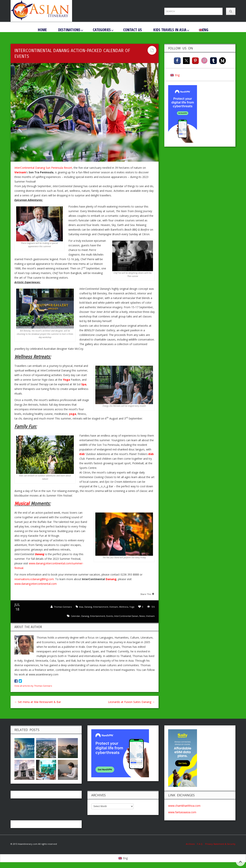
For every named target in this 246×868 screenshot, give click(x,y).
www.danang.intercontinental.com (36, 584)
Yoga (132, 607)
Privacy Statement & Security (220, 844)
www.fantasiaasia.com (182, 812)
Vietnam (114, 607)
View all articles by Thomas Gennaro (33, 686)
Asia (81, 607)
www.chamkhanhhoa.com (184, 806)
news (142, 616)
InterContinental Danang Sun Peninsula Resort (43, 168)
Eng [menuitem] (177, 75)
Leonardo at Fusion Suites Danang (131, 702)
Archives (191, 844)
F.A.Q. (200, 844)
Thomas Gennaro (63, 607)
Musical (22, 504)
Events (110, 616)
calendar (76, 616)
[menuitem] (204, 30)
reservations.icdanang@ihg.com (34, 579)
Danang (111, 579)
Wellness (124, 607)
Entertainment (101, 607)
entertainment (98, 616)
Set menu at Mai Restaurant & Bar (38, 702)
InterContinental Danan (126, 616)
